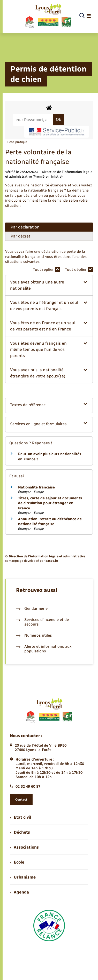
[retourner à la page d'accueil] (48, 16)
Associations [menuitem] (24, 847)
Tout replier (46, 270)
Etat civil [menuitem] (21, 817)
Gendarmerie (32, 608)
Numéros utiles (34, 635)
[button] (49, 285)
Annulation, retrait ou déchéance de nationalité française (50, 522)
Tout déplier (79, 270)
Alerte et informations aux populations (44, 649)
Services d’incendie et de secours (42, 622)
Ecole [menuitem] (17, 862)
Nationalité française (36, 487)
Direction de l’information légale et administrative (47, 556)
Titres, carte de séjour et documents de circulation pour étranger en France (50, 503)
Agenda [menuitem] (19, 892)
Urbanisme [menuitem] (23, 877)
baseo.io (52, 561)
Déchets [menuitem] (20, 832)
